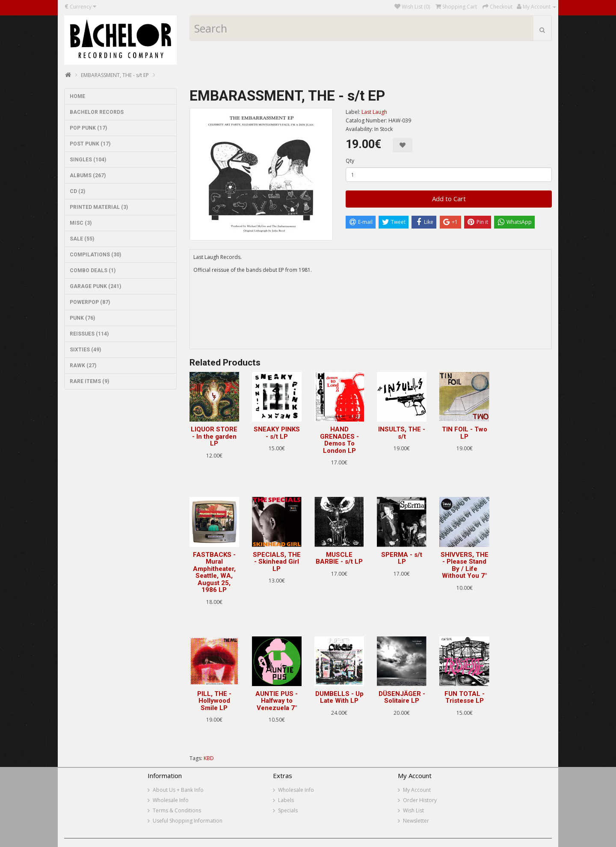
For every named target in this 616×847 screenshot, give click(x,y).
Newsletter (416, 821)
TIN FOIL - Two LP (465, 433)
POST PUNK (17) (90, 144)
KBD (209, 758)
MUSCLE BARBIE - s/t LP (339, 558)
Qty (350, 161)
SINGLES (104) (88, 160)
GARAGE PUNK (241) (95, 286)
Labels (286, 800)
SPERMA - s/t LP (402, 558)
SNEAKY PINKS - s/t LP (277, 433)
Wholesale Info (171, 800)
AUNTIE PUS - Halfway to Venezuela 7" (277, 701)
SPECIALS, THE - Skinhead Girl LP (277, 562)
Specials (288, 810)
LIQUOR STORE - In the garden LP (214, 436)
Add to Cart (449, 199)
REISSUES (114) (89, 334)
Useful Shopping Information (188, 821)
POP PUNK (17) (88, 128)
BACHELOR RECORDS (97, 112)
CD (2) (77, 191)
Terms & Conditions (177, 810)
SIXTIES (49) (85, 350)
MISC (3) (81, 223)
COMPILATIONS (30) (95, 255)
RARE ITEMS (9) (89, 381)
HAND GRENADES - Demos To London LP (339, 440)
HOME (77, 96)
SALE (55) (82, 239)
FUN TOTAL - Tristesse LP (465, 697)
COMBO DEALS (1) (93, 270)
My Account (417, 790)
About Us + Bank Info (178, 790)
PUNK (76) (82, 318)
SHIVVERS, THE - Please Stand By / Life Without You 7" (465, 565)
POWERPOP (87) (90, 302)
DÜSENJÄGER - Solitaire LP (402, 697)
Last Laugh (374, 112)
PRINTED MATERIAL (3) (99, 207)
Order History (420, 800)
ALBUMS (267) (88, 175)
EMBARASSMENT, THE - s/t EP (115, 75)
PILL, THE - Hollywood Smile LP (214, 701)
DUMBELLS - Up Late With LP (339, 697)
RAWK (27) (83, 366)
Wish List (413, 810)
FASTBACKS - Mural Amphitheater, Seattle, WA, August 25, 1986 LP (214, 572)
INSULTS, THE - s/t (402, 433)
